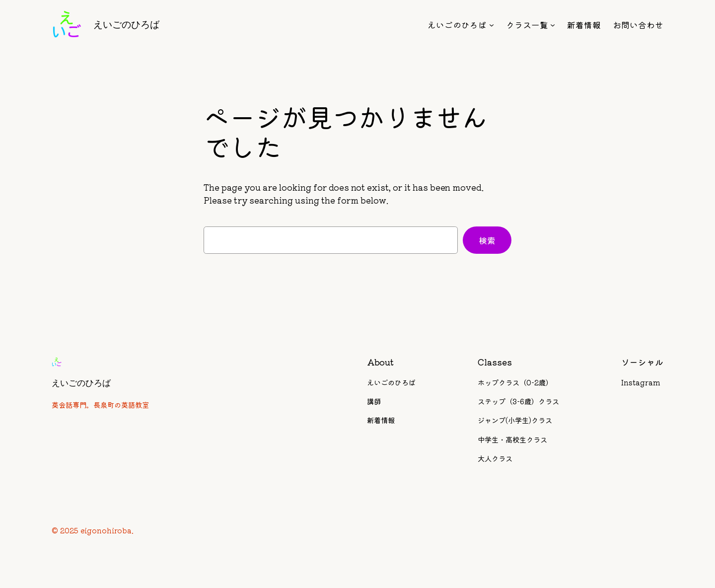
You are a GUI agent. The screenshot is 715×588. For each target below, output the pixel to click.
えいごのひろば (126, 24)
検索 (487, 240)
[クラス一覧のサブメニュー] (553, 25)
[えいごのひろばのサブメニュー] (492, 25)
